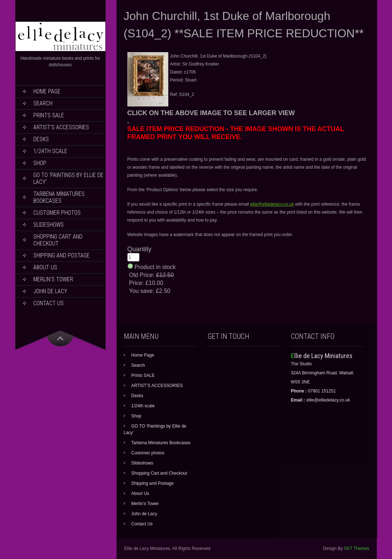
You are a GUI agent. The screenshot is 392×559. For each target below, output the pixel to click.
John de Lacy (50, 291)
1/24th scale (50, 151)
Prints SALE (49, 115)
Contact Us (49, 303)
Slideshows (49, 225)
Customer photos (57, 213)
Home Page (47, 91)
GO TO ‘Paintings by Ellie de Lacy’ (68, 178)
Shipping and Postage (62, 255)
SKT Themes (357, 549)
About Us (45, 267)
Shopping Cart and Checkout (58, 240)
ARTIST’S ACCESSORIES (61, 127)
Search (43, 103)
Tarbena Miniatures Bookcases (59, 197)
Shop (40, 163)
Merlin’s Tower (53, 279)
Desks (41, 139)
